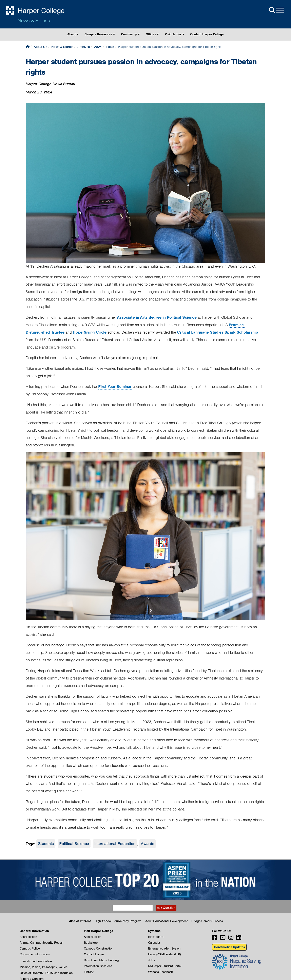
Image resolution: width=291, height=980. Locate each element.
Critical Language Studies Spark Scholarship (217, 332)
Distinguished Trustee (45, 332)
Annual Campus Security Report (41, 943)
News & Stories (34, 21)
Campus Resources (100, 34)
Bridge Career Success (207, 921)
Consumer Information (35, 954)
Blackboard (156, 937)
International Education (115, 844)
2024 (98, 47)
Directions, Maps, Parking (101, 960)
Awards (147, 844)
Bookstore (91, 943)
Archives (84, 47)
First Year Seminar (115, 387)
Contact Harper (94, 954)
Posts (110, 47)
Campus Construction (99, 949)
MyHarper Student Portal (165, 966)
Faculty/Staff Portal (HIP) (164, 954)
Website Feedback (160, 972)
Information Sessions (98, 966)
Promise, (237, 325)
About (73, 34)
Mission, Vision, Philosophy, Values (44, 967)
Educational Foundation (36, 961)
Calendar (154, 943)
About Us (40, 47)
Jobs (151, 960)
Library (89, 972)
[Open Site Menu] (276, 10)
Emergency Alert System (165, 949)
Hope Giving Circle (90, 332)
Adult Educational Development (166, 921)
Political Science (74, 844)
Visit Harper (175, 34)
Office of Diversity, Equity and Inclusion (46, 973)
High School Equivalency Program (118, 921)
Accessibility (92, 937)
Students (46, 844)
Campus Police (30, 949)
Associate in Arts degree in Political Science (157, 317)
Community (130, 34)
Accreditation (28, 937)
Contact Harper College (207, 34)
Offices (152, 34)
